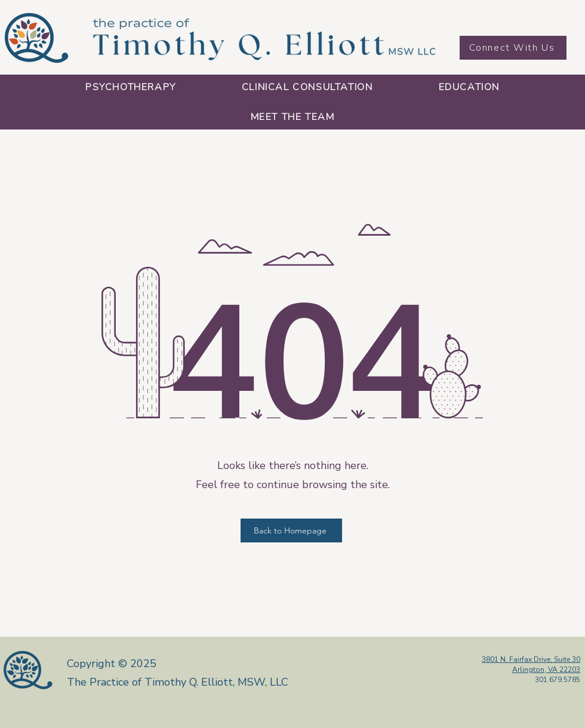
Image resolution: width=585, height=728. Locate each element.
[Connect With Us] (513, 48)
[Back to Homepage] (291, 530)
